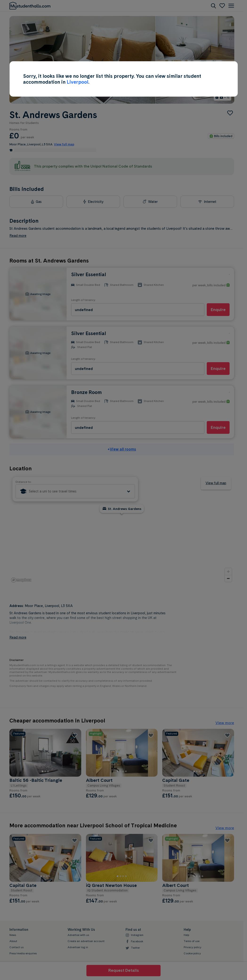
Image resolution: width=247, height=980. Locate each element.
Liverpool (77, 82)
